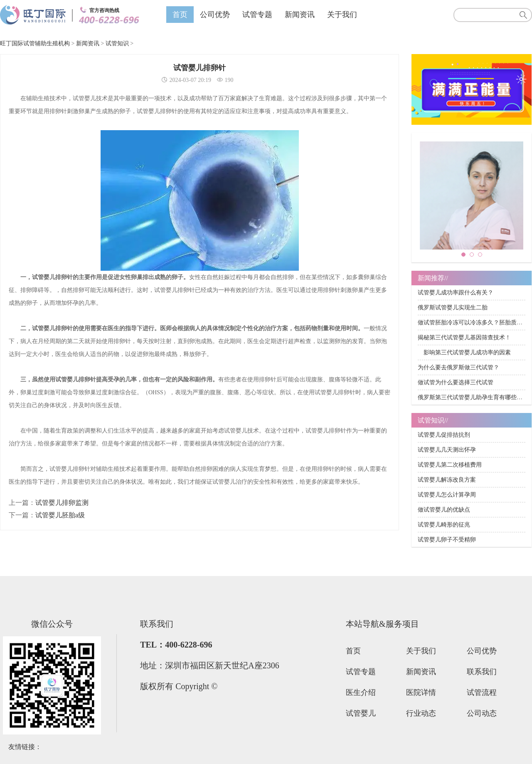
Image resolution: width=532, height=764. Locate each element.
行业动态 (421, 713)
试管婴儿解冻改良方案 (447, 480)
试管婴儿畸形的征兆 (444, 525)
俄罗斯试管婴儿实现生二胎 (453, 308)
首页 (180, 15)
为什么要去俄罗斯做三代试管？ (458, 367)
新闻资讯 (300, 15)
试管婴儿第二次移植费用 (450, 465)
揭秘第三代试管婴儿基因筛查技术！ (464, 337)
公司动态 (482, 713)
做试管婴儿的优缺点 (444, 510)
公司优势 (215, 15)
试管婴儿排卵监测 (62, 503)
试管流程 (482, 692)
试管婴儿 (361, 713)
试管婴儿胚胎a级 (60, 515)
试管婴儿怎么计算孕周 (447, 495)
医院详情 (421, 692)
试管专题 (257, 15)
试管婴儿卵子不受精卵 (447, 540)
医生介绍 (361, 692)
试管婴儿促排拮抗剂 (444, 435)
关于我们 (342, 15)
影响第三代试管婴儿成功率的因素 (464, 352)
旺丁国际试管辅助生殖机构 (35, 43)
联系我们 (482, 672)
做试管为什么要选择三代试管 (456, 382)
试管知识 (117, 43)
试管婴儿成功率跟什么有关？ (456, 293)
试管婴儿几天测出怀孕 (447, 450)
